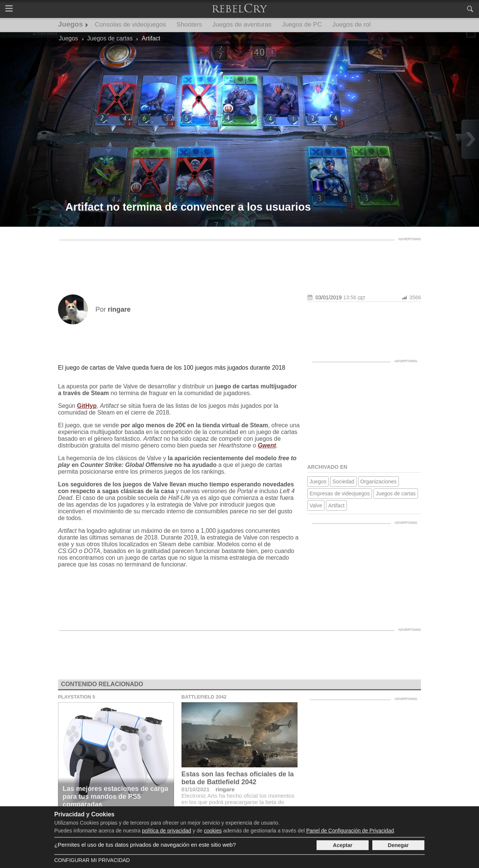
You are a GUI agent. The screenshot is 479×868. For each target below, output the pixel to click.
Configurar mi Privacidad (92, 860)
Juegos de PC (302, 25)
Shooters (189, 25)
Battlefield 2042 (204, 697)
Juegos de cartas (396, 493)
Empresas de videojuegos (340, 493)
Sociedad (343, 482)
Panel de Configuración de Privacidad (350, 831)
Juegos (71, 24)
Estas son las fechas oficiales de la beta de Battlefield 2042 (238, 778)
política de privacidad (167, 831)
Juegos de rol (351, 25)
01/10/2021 (196, 789)
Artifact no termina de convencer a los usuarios (188, 207)
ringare (225, 789)
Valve (316, 505)
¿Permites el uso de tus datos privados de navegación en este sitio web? (145, 845)
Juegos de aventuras (242, 25)
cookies (213, 831)
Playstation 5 (77, 697)
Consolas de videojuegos (131, 25)
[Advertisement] (239, 261)
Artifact (336, 505)
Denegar (398, 845)
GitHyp (87, 406)
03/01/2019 (329, 297)
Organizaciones (379, 482)
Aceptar (343, 845)
